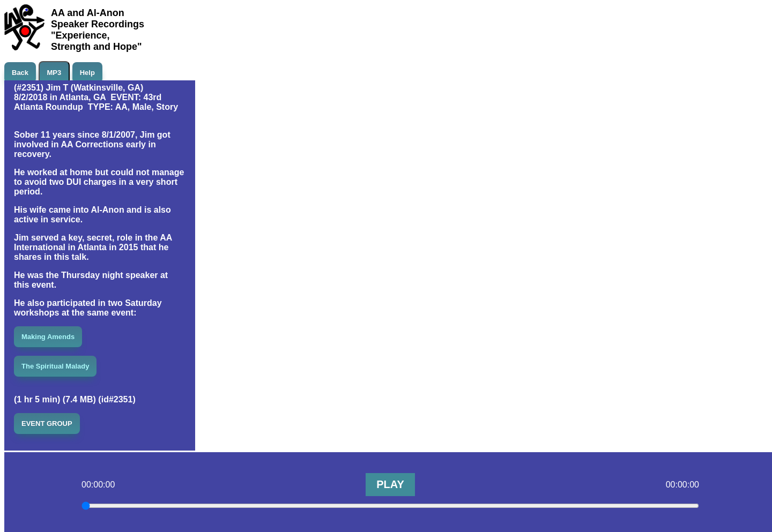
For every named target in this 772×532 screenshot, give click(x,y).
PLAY (390, 484)
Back (20, 73)
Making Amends (48, 337)
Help (87, 73)
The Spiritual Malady (55, 366)
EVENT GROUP (47, 424)
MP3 (54, 73)
